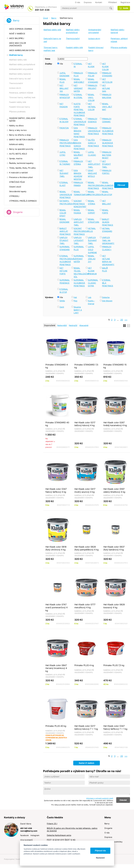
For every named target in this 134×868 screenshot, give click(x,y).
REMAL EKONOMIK (64, 221)
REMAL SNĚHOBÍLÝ (79, 81)
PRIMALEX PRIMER (78, 184)
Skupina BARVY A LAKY (78, 310)
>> (126, 320)
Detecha (106, 297)
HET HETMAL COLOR (92, 107)
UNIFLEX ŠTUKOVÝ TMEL (64, 240)
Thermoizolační (73, 39)
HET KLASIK (91, 65)
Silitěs (62, 301)
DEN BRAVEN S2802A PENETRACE (79, 144)
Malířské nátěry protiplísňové (73, 31)
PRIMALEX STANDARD (107, 74)
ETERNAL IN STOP (64, 291)
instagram (35, 835)
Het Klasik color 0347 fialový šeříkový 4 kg (56, 490)
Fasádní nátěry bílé (74, 47)
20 (122, 320)
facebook (24, 835)
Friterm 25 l (52, 824)
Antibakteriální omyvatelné (95, 31)
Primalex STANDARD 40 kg (57, 424)
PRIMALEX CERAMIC (107, 120)
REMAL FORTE (105, 212)
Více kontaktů (26, 840)
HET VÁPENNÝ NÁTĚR (78, 88)
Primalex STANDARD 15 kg (115, 366)
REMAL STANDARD (93, 81)
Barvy (16, 20)
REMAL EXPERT (91, 212)
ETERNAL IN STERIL (78, 96)
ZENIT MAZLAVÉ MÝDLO (92, 173)
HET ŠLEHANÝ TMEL (64, 173)
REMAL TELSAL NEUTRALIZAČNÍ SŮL (79, 272)
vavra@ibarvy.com (29, 831)
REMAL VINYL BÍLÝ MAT (107, 107)
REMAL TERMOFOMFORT (79, 193)
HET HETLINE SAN (106, 88)
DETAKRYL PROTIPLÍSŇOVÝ (65, 202)
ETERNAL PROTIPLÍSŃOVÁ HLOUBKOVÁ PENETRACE (65, 260)
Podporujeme (9, 859)
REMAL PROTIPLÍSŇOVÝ (93, 193)
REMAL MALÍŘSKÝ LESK (78, 155)
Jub (90, 297)
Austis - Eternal (91, 302)
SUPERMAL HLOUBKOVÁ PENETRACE (79, 283)
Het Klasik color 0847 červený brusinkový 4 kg (56, 668)
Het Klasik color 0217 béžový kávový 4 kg (85, 424)
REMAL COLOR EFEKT (63, 213)
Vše (61, 64)
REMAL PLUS (63, 81)
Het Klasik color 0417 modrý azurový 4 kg (85, 490)
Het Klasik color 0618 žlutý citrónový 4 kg (56, 548)
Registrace (125, 2)
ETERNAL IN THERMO (65, 163)
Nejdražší (73, 325)
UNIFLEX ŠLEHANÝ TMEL (92, 240)
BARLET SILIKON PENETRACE (107, 222)
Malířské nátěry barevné (118, 31)
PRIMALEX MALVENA (107, 96)
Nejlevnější (62, 325)
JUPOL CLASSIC (92, 154)
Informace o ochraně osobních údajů (100, 798)
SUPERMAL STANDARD (65, 248)
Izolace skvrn (94, 39)
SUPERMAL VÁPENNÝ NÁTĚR (79, 259)
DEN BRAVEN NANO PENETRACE (79, 132)
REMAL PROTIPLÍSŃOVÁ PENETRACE (93, 185)
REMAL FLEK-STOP (107, 193)
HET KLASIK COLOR (105, 67)
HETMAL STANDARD (107, 230)
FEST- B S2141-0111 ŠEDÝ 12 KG (61, 840)
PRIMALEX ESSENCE (93, 120)
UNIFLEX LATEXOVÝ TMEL (79, 240)
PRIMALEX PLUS (78, 74)
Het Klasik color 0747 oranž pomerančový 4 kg (57, 607)
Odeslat (123, 800)
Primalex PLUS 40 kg (56, 726)
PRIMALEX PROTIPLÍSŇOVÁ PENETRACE (65, 143)
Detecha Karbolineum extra (59, 835)
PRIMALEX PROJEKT (93, 87)
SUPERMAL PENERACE (65, 281)
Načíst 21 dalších (87, 763)
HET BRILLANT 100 (64, 88)
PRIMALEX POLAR (93, 74)
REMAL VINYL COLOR (91, 97)
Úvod (46, 18)
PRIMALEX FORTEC (107, 172)
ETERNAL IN (78, 65)
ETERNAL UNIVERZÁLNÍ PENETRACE (79, 122)
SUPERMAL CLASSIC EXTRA (93, 283)
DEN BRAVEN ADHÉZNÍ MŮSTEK (78, 175)
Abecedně (84, 325)
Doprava (108, 837)
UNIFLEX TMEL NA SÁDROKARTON (107, 240)
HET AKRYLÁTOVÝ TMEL (93, 164)
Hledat (111, 8)
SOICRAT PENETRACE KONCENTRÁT (79, 204)
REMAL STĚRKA (92, 202)
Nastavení (100, 858)
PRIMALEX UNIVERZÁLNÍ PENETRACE (93, 131)
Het (75, 297)
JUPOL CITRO (63, 154)
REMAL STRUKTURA (93, 221)
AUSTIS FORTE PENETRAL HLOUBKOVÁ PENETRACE (79, 110)
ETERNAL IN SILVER (64, 120)
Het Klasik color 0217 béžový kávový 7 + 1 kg (86, 727)
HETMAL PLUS (92, 230)
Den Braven (107, 301)
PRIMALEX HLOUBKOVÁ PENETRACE (107, 131)
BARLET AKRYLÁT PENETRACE (65, 231)
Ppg (75, 301)
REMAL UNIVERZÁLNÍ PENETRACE (65, 195)
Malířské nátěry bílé (52, 30)
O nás (107, 833)
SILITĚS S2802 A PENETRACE (93, 143)
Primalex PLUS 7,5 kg (114, 665)
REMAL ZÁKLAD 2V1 (92, 259)
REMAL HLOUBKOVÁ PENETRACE (107, 185)
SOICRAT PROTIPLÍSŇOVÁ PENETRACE (79, 231)
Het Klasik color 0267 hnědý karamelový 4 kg (115, 424)
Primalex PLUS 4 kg (84, 665)
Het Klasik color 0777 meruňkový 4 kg (85, 606)
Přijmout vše (100, 851)
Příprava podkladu (119, 47)
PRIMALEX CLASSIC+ (107, 248)
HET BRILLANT (107, 202)
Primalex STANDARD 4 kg (57, 366)
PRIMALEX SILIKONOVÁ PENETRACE (107, 143)
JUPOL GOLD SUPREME (92, 250)
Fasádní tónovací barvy (96, 49)
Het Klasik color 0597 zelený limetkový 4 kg (114, 490)
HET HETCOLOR (107, 81)
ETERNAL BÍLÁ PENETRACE (107, 283)
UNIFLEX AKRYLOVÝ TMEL (79, 222)
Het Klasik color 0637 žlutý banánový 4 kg (114, 548)
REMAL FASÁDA (77, 212)
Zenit (62, 307)
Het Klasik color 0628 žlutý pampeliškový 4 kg (86, 548)
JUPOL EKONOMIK (64, 74)
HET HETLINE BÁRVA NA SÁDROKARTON (107, 260)
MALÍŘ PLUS (105, 269)
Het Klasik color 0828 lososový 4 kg (114, 606)
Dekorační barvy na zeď (52, 40)
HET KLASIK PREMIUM (92, 271)
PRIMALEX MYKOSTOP (65, 96)
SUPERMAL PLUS (79, 248)
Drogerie (18, 212)
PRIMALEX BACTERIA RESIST (107, 155)
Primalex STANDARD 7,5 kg (86, 366)
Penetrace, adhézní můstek (119, 40)
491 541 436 (42, 10)
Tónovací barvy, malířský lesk (51, 49)
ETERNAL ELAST (64, 184)
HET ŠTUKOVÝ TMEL (106, 164)
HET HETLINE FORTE (64, 271)
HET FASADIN (64, 105)
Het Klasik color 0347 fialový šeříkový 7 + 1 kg (115, 727)
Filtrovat (121, 185)
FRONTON (64, 128)
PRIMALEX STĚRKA (78, 163)
